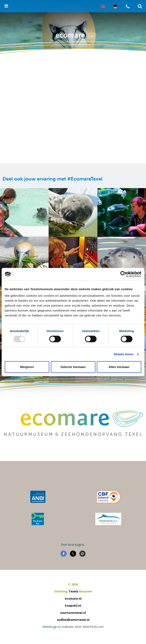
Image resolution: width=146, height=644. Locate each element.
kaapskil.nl (73, 605)
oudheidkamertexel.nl (73, 620)
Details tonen (124, 354)
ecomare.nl (73, 599)
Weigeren (27, 367)
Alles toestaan (119, 367)
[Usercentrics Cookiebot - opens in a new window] (123, 274)
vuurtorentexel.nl (73, 613)
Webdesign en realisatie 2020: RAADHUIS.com (73, 627)
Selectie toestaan (73, 367)
